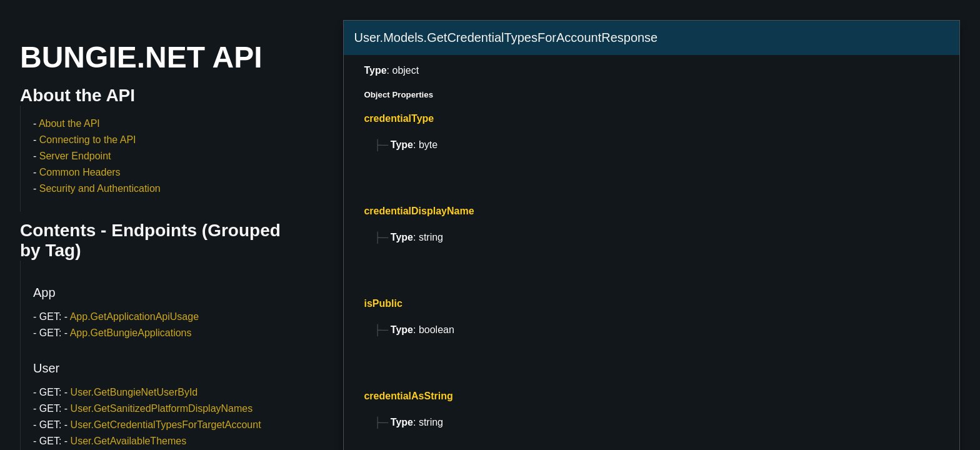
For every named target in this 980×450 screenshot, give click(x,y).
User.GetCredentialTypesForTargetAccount (166, 425)
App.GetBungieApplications (131, 333)
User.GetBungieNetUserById (134, 392)
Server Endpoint (75, 156)
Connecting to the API (88, 140)
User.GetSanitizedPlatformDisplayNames (162, 408)
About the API (69, 123)
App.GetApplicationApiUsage (134, 317)
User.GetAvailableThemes (129, 441)
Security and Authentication (100, 188)
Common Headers (80, 172)
